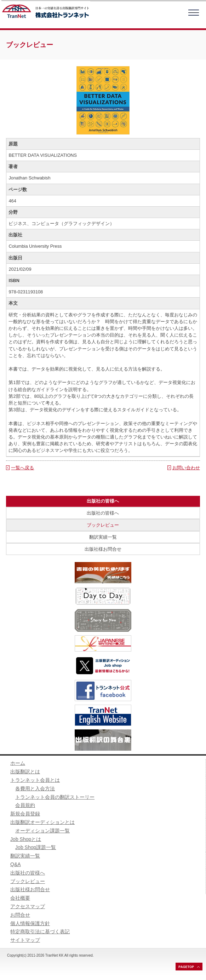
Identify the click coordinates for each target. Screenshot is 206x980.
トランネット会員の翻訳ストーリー (55, 797)
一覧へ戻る (22, 468)
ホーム (18, 763)
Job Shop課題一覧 (36, 847)
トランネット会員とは (35, 780)
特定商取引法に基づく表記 (40, 932)
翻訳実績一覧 (103, 537)
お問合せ (20, 915)
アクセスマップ (28, 906)
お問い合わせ (186, 468)
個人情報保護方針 (30, 923)
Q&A (16, 864)
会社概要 (20, 898)
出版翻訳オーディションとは (42, 822)
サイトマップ (25, 940)
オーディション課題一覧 (42, 831)
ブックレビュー (103, 525)
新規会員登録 (25, 814)
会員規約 (25, 805)
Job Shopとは (26, 839)
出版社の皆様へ (103, 513)
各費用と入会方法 (35, 789)
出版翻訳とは (25, 772)
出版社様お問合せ (103, 549)
